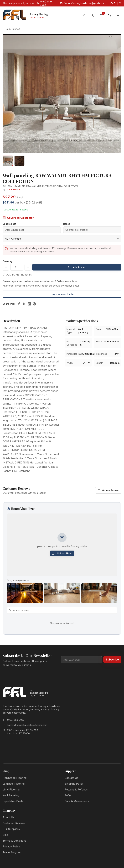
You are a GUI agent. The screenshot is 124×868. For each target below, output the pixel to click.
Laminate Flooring (14, 784)
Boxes (67, 224)
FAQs (68, 795)
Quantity (7, 261)
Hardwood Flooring (15, 778)
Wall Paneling (11, 795)
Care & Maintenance (77, 801)
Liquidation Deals (13, 801)
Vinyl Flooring (11, 789)
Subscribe (112, 659)
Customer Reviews (14, 823)
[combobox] (62, 239)
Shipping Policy (74, 784)
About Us (8, 817)
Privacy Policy (11, 846)
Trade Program (12, 852)
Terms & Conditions (14, 841)
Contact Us (71, 778)
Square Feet (9, 224)
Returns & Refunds (76, 789)
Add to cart (77, 267)
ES (120, 3)
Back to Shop (11, 29)
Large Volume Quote (62, 294)
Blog (5, 835)
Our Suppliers (11, 829)
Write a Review (108, 490)
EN (115, 3)
